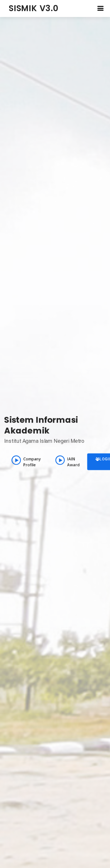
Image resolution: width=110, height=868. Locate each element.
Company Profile (26, 462)
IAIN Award (68, 462)
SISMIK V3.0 (34, 8)
